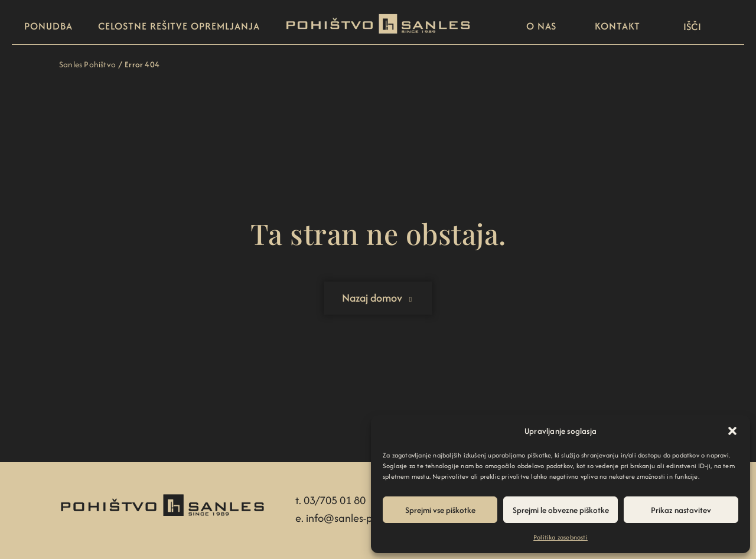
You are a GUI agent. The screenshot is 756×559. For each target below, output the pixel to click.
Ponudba (48, 26)
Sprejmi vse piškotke (440, 510)
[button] (732, 431)
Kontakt (617, 26)
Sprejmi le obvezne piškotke (561, 510)
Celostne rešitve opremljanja (179, 26)
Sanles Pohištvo (87, 65)
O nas (542, 26)
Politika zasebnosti (561, 537)
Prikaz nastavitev (681, 510)
